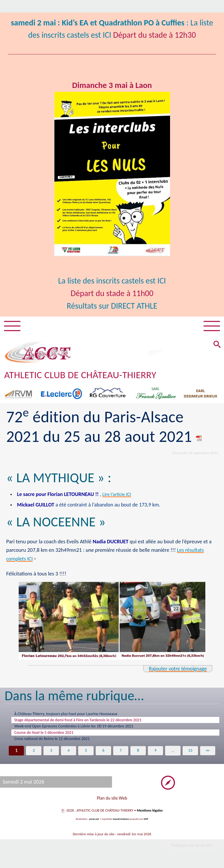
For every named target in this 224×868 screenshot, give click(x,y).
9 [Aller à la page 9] (155, 754)
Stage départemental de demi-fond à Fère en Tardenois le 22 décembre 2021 (85, 721)
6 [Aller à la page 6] (103, 754)
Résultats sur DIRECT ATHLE (112, 306)
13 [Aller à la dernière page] (190, 754)
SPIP (146, 823)
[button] (217, 345)
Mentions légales (150, 815)
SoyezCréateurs (121, 823)
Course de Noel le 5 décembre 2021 (48, 735)
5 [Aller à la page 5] (86, 754)
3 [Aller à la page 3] (51, 754)
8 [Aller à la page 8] (138, 754)
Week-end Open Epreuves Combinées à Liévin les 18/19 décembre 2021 (81, 728)
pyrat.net (94, 823)
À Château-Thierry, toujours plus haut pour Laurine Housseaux (72, 714)
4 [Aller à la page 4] (69, 754)
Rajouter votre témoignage (177, 669)
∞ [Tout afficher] (208, 754)
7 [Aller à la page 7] (121, 754)
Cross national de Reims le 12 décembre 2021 (56, 741)
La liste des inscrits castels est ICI (112, 281)
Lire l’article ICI (119, 494)
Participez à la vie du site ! (192, 849)
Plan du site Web (112, 802)
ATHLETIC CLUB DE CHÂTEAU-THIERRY (81, 375)
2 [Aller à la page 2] (34, 754)
